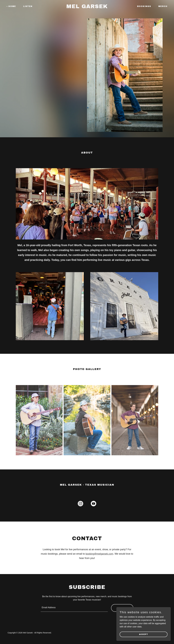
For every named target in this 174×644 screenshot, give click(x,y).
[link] (87, 7)
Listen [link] (28, 6)
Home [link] (12, 6)
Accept (144, 634)
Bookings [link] (144, 6)
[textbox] (74, 608)
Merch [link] (163, 6)
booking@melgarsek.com (99, 554)
